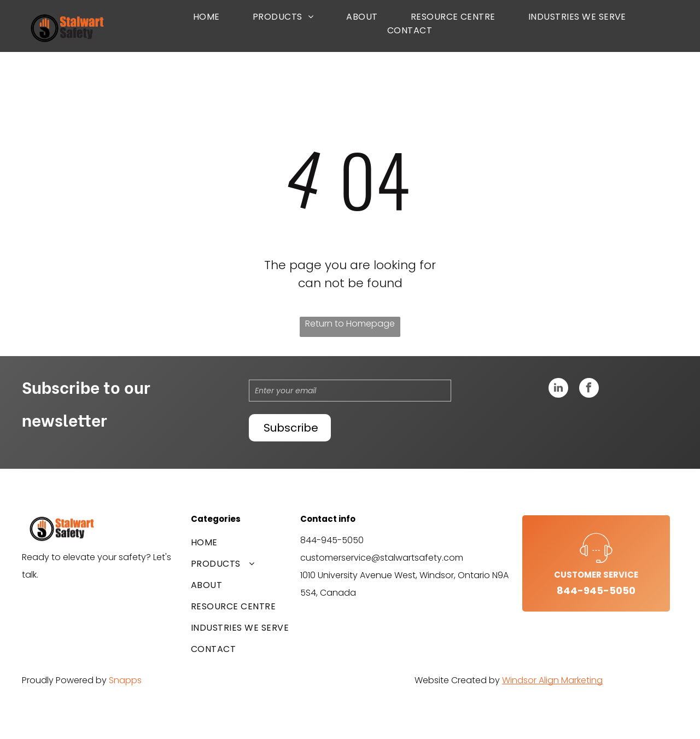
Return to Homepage (350, 324)
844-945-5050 (332, 540)
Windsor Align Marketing (552, 680)
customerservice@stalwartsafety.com (382, 558)
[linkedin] (558, 389)
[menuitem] (206, 17)
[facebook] (589, 389)
